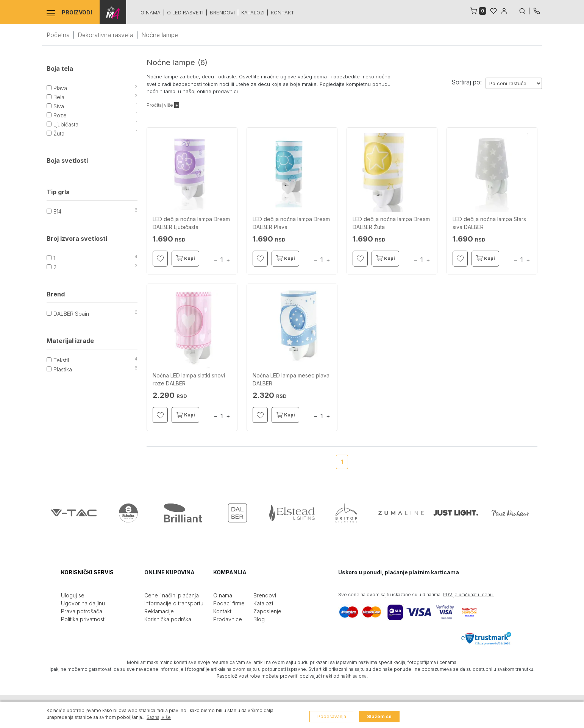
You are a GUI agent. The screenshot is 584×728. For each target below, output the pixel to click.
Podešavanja (332, 716)
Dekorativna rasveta (105, 35)
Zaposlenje (267, 611)
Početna (58, 35)
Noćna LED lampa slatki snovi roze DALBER (189, 379)
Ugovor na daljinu (83, 603)
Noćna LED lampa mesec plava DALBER (291, 379)
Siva (59, 106)
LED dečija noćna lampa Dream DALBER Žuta (391, 223)
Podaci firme (229, 603)
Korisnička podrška (168, 619)
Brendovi (222, 12)
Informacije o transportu (174, 603)
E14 (57, 211)
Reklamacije (159, 611)
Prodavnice (228, 619)
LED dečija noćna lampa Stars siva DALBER (489, 223)
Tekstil (61, 360)
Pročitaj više (163, 105)
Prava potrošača (82, 611)
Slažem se (379, 716)
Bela (59, 97)
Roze (60, 115)
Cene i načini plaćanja (172, 595)
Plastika (63, 369)
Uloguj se (73, 595)
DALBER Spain (71, 314)
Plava (60, 88)
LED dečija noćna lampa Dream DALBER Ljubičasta (191, 223)
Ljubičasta (66, 124)
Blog (259, 619)
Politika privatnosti (83, 619)
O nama (151, 12)
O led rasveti (185, 12)
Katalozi (253, 12)
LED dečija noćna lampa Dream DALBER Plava (291, 223)
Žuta (59, 133)
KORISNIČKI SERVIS (87, 572)
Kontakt (283, 12)
